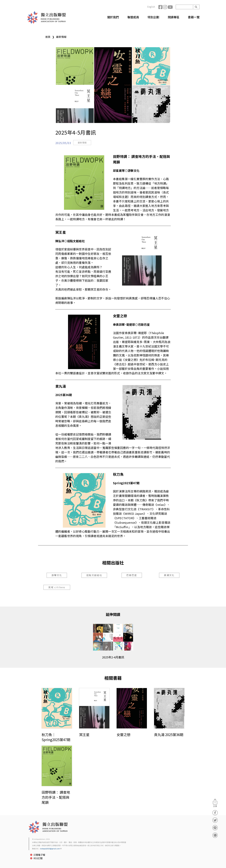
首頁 (48, 37)
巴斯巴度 (132, 575)
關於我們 (113, 17)
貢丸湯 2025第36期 (169, 735)
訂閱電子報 (39, 855)
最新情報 (61, 37)
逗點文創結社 (94, 575)
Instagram (165, 7)
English (151, 7)
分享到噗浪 (215, 835)
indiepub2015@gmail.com (51, 849)
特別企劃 (153, 17)
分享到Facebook (215, 813)
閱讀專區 (174, 17)
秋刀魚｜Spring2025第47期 (56, 737)
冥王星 (84, 735)
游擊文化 (57, 575)
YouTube (170, 7)
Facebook (161, 7)
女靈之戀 (124, 735)
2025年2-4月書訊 (113, 657)
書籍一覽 (194, 17)
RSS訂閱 (38, 858)
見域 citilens (57, 587)
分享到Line (215, 828)
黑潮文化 (169, 575)
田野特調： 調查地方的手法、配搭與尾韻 (56, 797)
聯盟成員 (133, 17)
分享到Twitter (215, 820)
